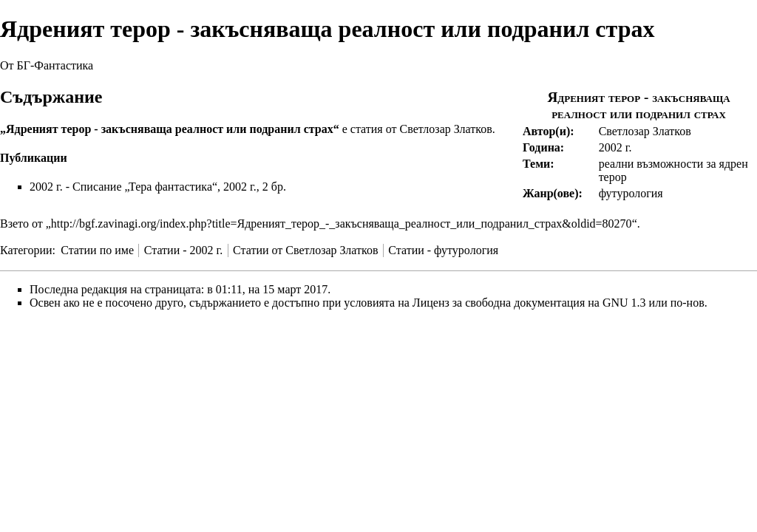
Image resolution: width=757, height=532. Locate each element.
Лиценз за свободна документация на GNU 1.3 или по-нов (559, 303)
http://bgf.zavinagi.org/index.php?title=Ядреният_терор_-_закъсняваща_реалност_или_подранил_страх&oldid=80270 (342, 224)
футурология (631, 193)
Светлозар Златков (645, 131)
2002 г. (615, 147)
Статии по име (97, 250)
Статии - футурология (443, 250)
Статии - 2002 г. (184, 250)
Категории (26, 250)
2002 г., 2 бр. (255, 187)
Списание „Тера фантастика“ (145, 187)
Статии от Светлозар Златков (305, 250)
